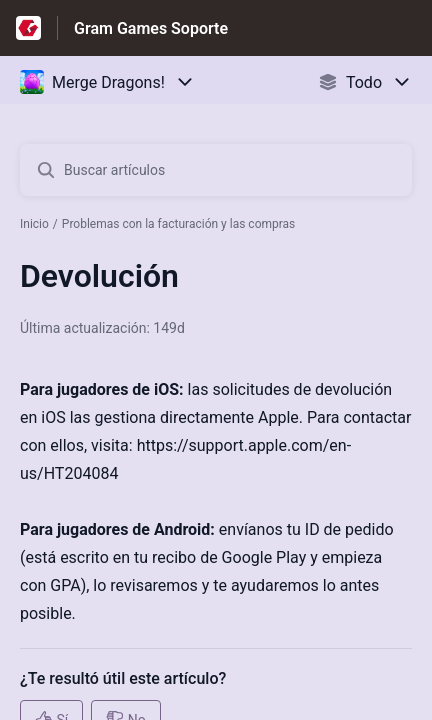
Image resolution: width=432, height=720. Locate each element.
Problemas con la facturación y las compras (179, 224)
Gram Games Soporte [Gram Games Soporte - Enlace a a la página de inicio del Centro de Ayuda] (151, 28)
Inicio (34, 224)
